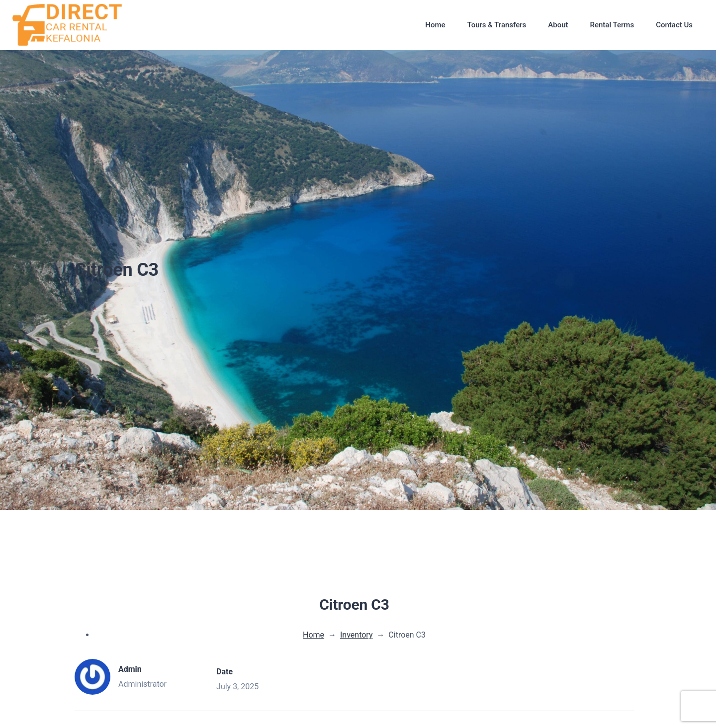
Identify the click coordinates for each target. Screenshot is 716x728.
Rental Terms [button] (612, 25)
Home (313, 635)
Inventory (357, 635)
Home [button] (435, 25)
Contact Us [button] (674, 25)
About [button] (558, 25)
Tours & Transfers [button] (497, 25)
